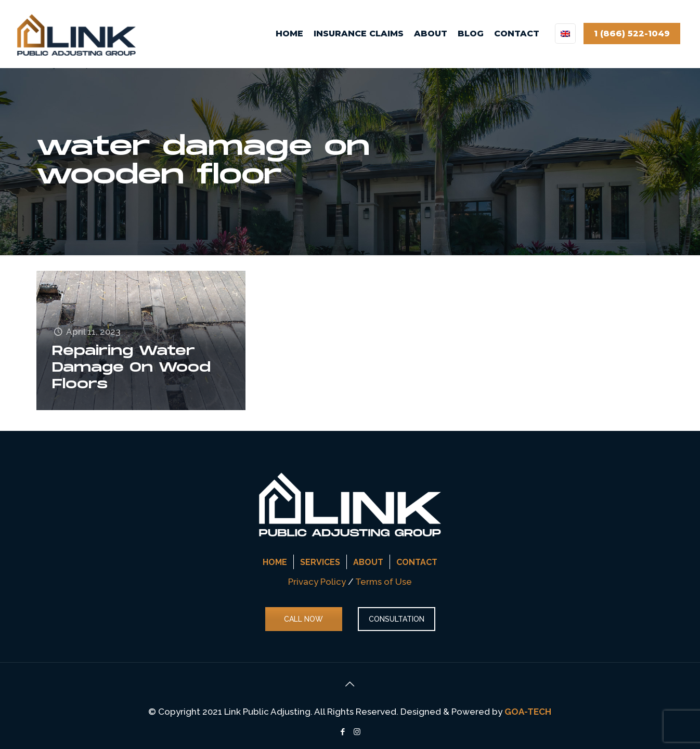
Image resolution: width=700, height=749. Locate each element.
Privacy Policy (317, 582)
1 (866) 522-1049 (632, 34)
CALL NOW (303, 619)
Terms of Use (384, 582)
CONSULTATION (397, 619)
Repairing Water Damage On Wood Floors (131, 368)
